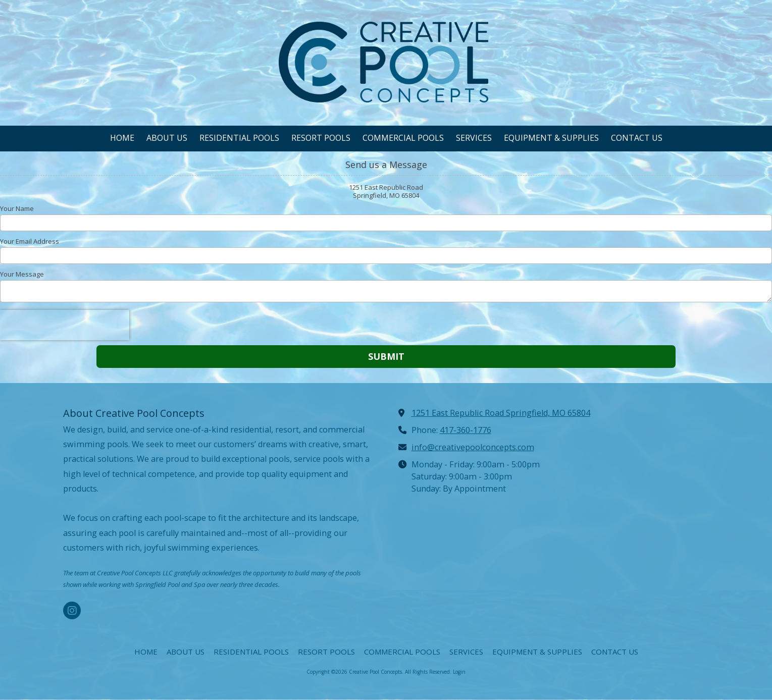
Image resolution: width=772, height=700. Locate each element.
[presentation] (65, 325)
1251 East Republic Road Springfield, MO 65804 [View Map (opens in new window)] (501, 413)
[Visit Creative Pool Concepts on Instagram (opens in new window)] (72, 610)
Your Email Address (30, 241)
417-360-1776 (466, 430)
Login (459, 672)
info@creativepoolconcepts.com (473, 447)
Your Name (17, 208)
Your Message (22, 274)
